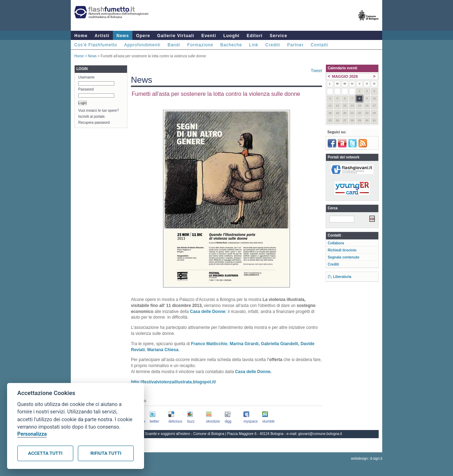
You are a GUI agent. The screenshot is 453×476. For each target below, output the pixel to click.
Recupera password (94, 123)
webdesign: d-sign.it (367, 458)
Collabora (336, 243)
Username (86, 77)
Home (81, 36)
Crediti (273, 45)
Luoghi (231, 36)
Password (86, 89)
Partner (296, 45)
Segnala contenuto (343, 257)
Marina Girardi (244, 344)
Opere (143, 36)
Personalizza (32, 434)
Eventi (209, 36)
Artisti (102, 36)
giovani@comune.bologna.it (320, 434)
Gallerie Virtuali (176, 36)
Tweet (316, 71)
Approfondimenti (142, 45)
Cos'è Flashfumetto (96, 45)
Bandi (174, 45)
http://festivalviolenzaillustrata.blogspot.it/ (173, 382)
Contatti (319, 45)
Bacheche (231, 45)
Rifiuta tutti (106, 453)
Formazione (200, 45)
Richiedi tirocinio (342, 250)
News (123, 36)
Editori (255, 36)
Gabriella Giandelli (279, 344)
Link (254, 45)
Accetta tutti (45, 453)
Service (279, 36)
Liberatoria (342, 277)
